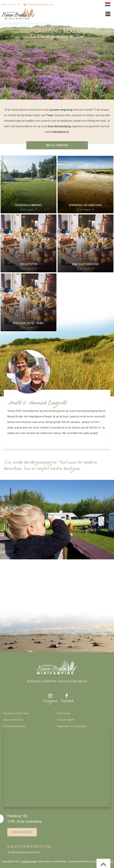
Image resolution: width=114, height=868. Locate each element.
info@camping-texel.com (39, 5)
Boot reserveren (14, 720)
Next (107, 38)
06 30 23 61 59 (11, 5)
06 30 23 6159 (19, 847)
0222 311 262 (42, 847)
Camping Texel (29, 862)
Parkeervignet (66, 720)
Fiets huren (64, 713)
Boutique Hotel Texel (16, 713)
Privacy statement (15, 726)
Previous (7, 38)
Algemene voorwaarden (72, 726)
